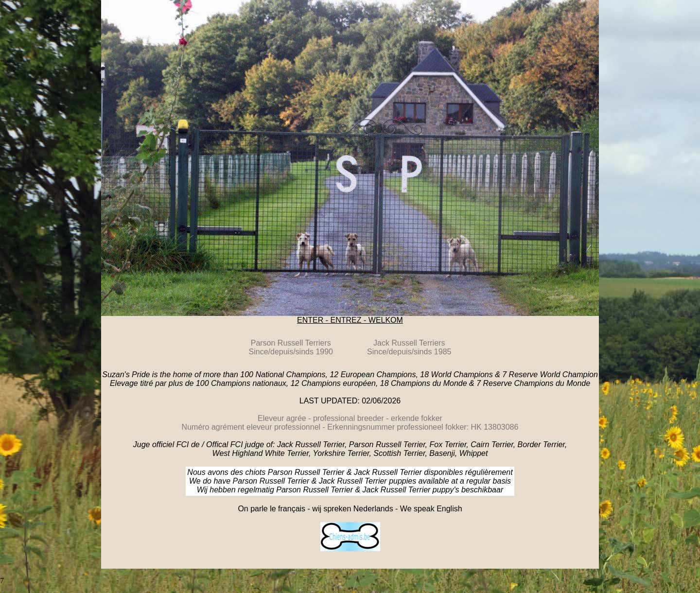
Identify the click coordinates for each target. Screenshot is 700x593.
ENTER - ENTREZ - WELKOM (350, 320)
